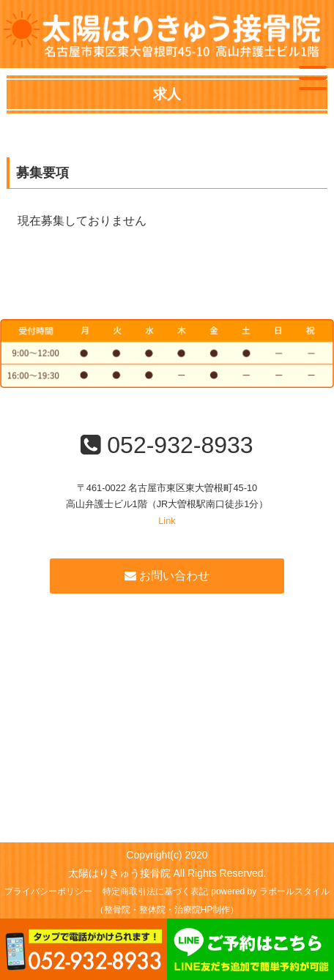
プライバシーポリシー (48, 891)
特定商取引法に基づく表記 (155, 891)
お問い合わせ (167, 576)
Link (167, 521)
